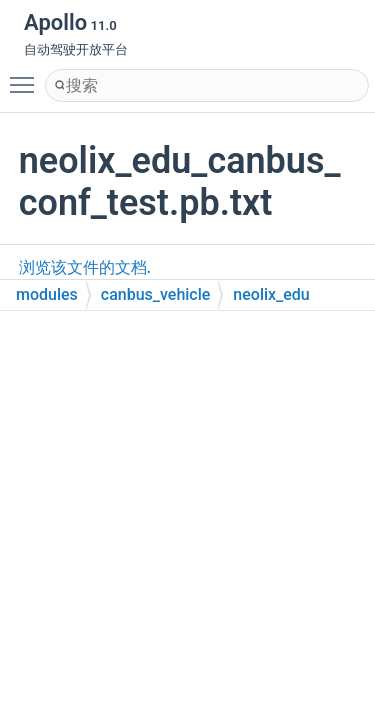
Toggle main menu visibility (27, 76)
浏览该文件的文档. (85, 267)
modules (47, 294)
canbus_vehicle (156, 294)
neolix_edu (271, 294)
